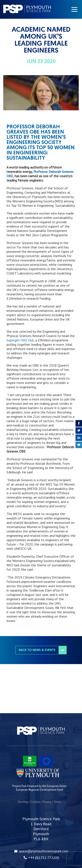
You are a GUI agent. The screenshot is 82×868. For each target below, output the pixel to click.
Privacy (47, 802)
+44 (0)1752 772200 (44, 858)
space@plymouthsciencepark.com (44, 851)
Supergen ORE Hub (20, 340)
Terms (57, 802)
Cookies (35, 802)
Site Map (23, 802)
